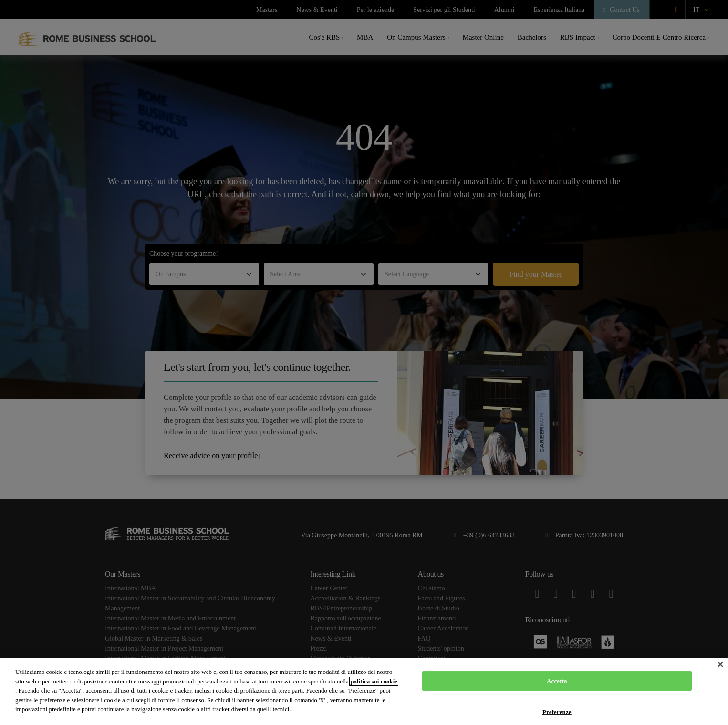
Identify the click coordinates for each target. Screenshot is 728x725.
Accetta (557, 681)
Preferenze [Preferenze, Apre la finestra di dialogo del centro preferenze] (557, 712)
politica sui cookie (374, 681)
